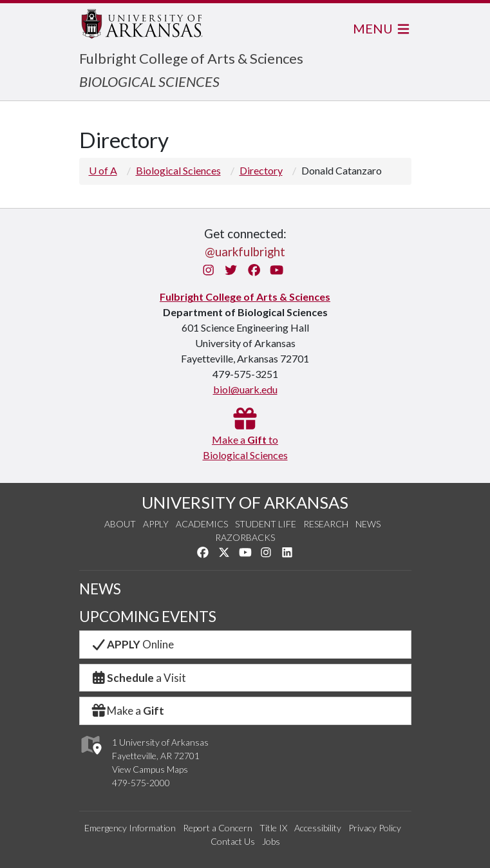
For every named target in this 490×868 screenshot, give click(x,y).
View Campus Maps (150, 769)
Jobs (271, 841)
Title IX (273, 828)
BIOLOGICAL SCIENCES (149, 81)
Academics (202, 524)
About (120, 524)
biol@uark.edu (245, 389)
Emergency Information (130, 828)
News (368, 524)
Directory (261, 170)
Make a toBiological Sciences (245, 439)
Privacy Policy (375, 828)
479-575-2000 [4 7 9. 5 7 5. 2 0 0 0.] (141, 783)
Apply (156, 524)
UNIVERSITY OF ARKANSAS (245, 502)
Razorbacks (245, 537)
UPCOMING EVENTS (148, 617)
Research (326, 524)
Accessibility (318, 828)
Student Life (266, 524)
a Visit (138, 678)
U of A (103, 170)
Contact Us (233, 841)
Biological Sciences (178, 170)
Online (132, 644)
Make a (127, 711)
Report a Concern (218, 828)
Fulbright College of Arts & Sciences (191, 58)
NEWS (100, 589)
